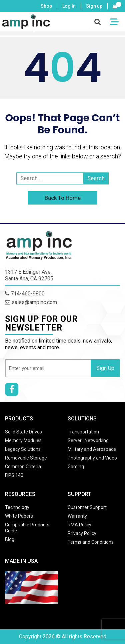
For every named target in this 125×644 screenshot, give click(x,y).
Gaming (76, 467)
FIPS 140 (14, 475)
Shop (46, 6)
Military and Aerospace (92, 449)
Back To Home (63, 198)
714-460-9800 (25, 294)
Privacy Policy (82, 533)
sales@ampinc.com (31, 302)
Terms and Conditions (91, 542)
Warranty (77, 516)
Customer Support (87, 507)
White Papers (19, 516)
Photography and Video (92, 458)
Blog (10, 539)
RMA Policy (79, 525)
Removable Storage (26, 458)
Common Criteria (23, 467)
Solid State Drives (23, 432)
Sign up (94, 6)
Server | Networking (88, 440)
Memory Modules (23, 440)
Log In (69, 6)
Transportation (83, 432)
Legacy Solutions (23, 449)
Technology (17, 507)
